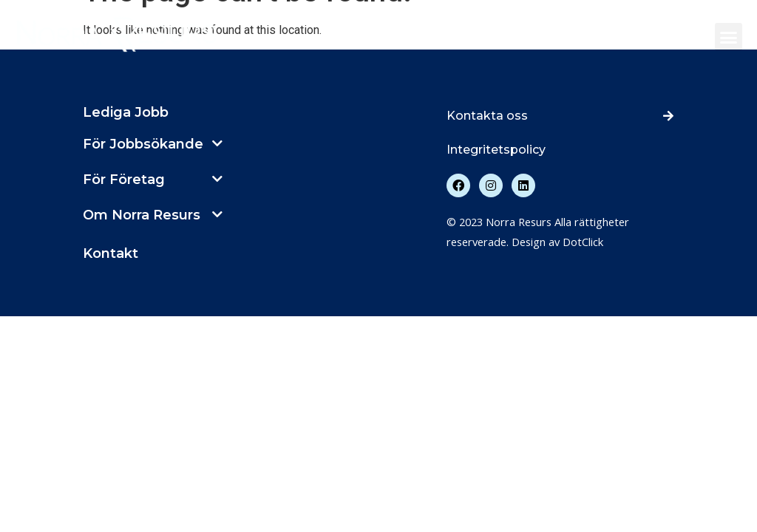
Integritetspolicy (496, 150)
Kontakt (111, 253)
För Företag (124, 180)
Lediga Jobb (126, 112)
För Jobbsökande (143, 144)
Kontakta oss (487, 116)
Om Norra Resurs (142, 215)
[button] (729, 37)
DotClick (583, 242)
